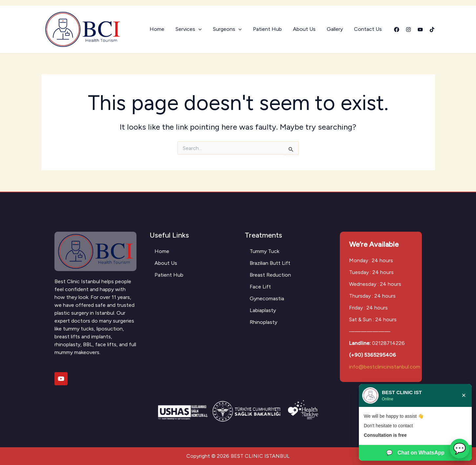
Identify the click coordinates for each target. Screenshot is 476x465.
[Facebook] (397, 30)
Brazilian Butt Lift (270, 263)
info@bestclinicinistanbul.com (385, 367)
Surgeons (230, 29)
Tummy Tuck (264, 251)
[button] (202, 29)
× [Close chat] (464, 395)
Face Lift (260, 287)
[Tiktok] (432, 30)
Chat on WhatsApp (415, 453)
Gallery (336, 29)
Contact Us (368, 29)
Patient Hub (270, 29)
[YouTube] (420, 30)
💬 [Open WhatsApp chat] (460, 449)
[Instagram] (408, 30)
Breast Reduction (270, 275)
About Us (306, 29)
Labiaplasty (263, 310)
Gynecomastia (267, 298)
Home (161, 29)
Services (192, 29)
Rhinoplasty (263, 322)
